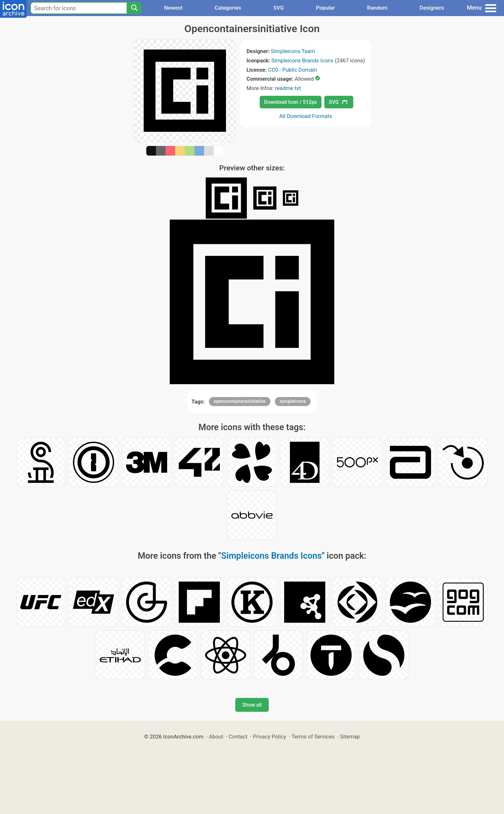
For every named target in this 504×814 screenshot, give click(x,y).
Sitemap (350, 737)
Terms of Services (313, 737)
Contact (238, 737)
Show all (252, 705)
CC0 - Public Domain (292, 70)
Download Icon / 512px (291, 102)
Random (377, 8)
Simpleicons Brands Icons (302, 60)
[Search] (134, 8)
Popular (325, 8)
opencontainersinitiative (240, 401)
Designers (432, 8)
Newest (173, 8)
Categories (228, 8)
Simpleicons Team (293, 51)
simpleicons (293, 401)
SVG (279, 8)
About (216, 737)
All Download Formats (306, 116)
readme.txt (288, 88)
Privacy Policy (270, 737)
